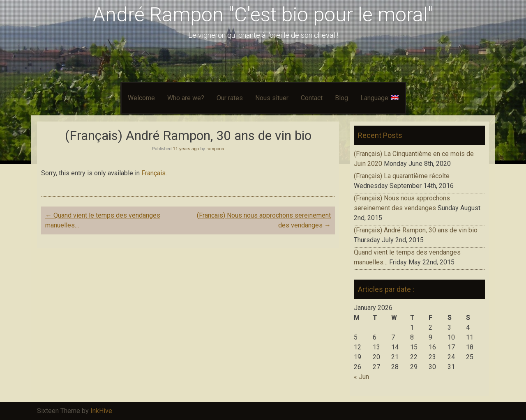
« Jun (361, 377)
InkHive (101, 411)
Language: (380, 98)
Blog (341, 98)
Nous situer (272, 98)
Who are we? (186, 98)
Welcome (141, 98)
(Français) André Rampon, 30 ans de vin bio (416, 230)
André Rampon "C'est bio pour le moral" (263, 15)
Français (153, 173)
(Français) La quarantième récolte (402, 176)
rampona (215, 149)
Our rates (230, 98)
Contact (312, 98)
